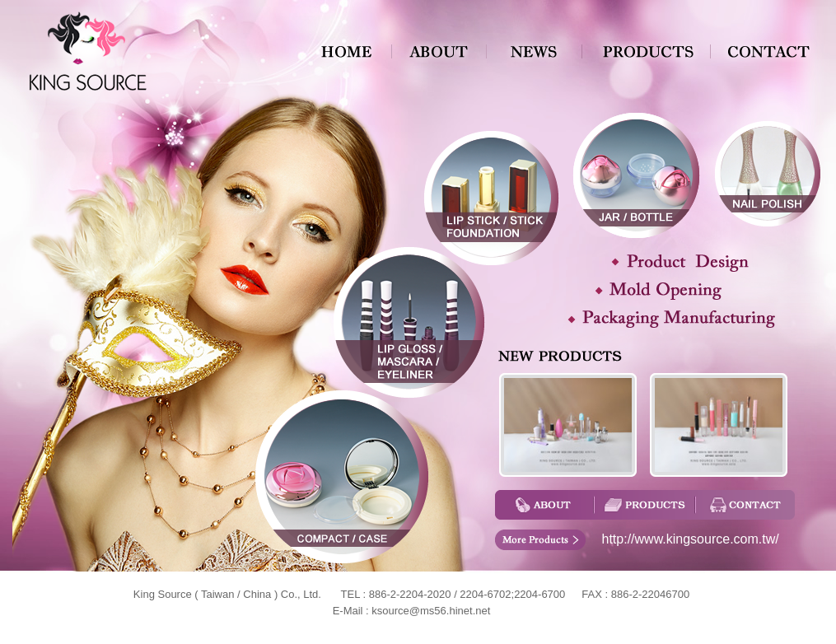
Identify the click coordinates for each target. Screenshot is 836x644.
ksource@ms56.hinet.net (431, 611)
